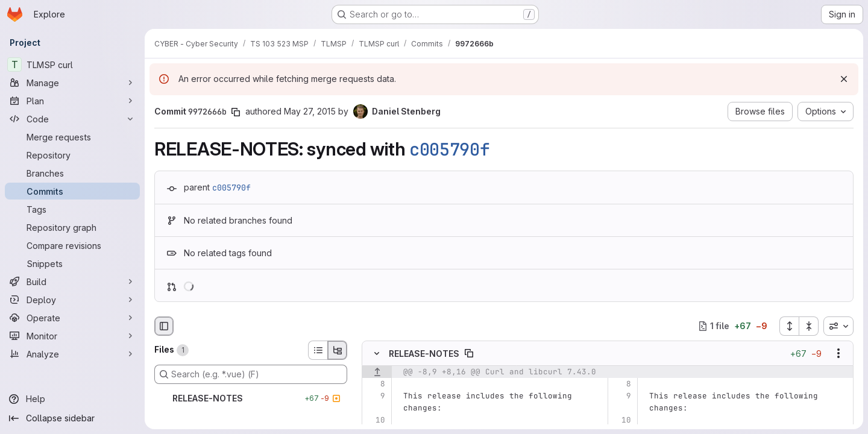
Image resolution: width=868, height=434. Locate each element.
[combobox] (838, 326)
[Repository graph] (72, 227)
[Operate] (72, 318)
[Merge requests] (72, 137)
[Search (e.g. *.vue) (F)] (251, 374)
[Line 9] (375, 396)
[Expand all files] (789, 326)
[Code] (72, 119)
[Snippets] (72, 263)
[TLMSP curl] (72, 64)
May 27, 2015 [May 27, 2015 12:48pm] (310, 111)
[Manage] (72, 83)
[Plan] (72, 101)
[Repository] (72, 155)
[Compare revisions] (72, 245)
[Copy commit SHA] (236, 112)
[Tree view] (338, 350)
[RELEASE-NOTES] (251, 398)
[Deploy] (72, 300)
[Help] (72, 399)
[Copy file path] (469, 353)
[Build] (72, 281)
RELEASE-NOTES (424, 353)
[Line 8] (375, 384)
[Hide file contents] (377, 353)
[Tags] (72, 209)
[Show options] (838, 353)
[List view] (318, 350)
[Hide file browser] (164, 326)
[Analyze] (72, 354)
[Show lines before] (377, 372)
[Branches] (72, 173)
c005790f (450, 149)
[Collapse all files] (809, 326)
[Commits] (72, 191)
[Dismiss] (844, 79)
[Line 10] (375, 420)
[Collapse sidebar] (72, 418)
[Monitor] (72, 336)
